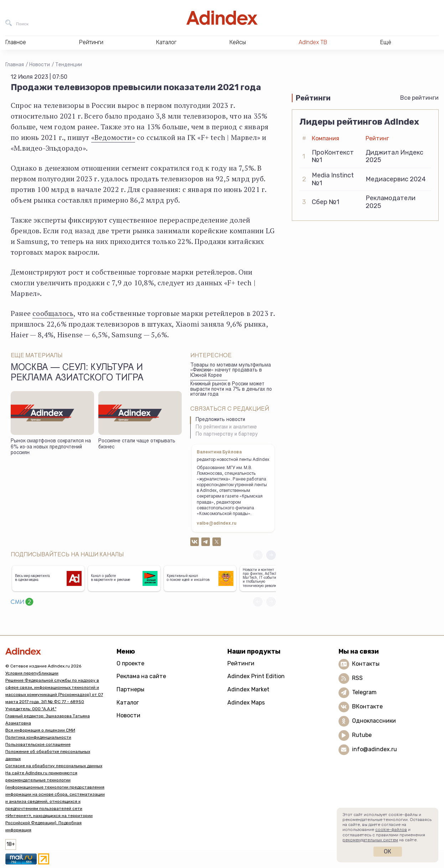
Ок (388, 851)
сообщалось (53, 313)
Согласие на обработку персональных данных (54, 766)
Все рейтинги (419, 98)
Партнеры (130, 689)
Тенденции (69, 65)
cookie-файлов (391, 830)
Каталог (128, 703)
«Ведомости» (113, 137)
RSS (357, 678)
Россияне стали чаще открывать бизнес (137, 444)
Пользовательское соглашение (38, 744)
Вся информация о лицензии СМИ (40, 730)
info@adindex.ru (375, 749)
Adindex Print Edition (256, 676)
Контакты (366, 664)
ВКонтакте (367, 706)
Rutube (362, 735)
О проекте (130, 663)
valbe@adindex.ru (217, 524)
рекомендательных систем (370, 840)
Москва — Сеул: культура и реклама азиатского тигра (77, 373)
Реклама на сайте (141, 676)
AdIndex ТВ (313, 42)
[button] (271, 555)
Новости (40, 65)
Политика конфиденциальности (38, 737)
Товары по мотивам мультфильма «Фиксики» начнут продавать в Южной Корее (231, 371)
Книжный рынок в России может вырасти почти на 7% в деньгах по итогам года (231, 389)
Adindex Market (248, 689)
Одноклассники (374, 721)
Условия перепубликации (32, 673)
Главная (15, 65)
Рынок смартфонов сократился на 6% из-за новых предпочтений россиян (51, 447)
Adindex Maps (246, 703)
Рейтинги (241, 663)
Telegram (364, 692)
